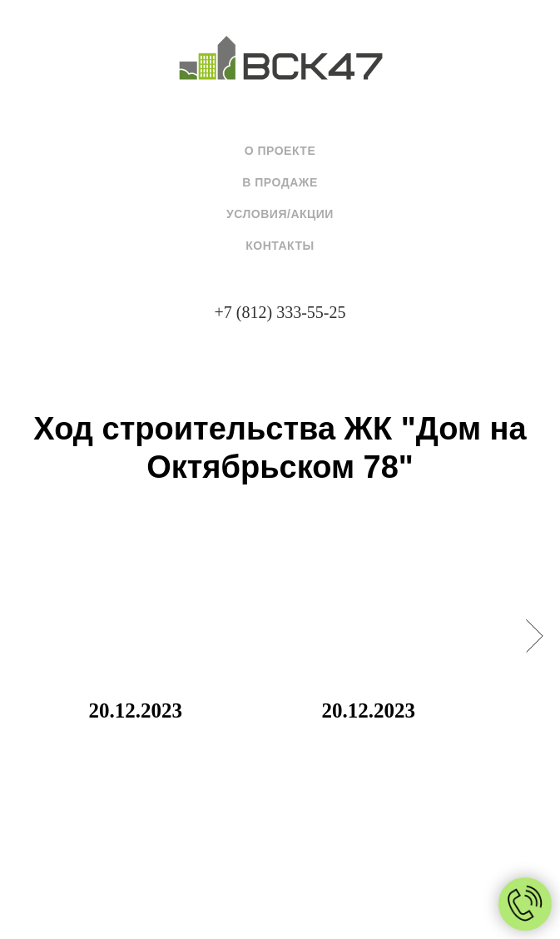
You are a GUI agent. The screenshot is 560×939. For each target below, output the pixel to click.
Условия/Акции (280, 214)
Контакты (280, 246)
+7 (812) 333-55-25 (280, 312)
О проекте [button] (280, 151)
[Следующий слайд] (535, 636)
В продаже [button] (280, 182)
